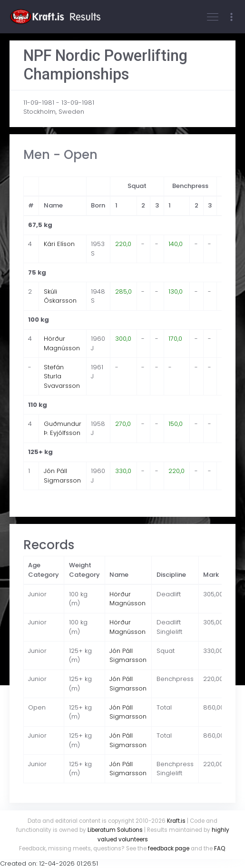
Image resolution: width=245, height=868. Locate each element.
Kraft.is (176, 821)
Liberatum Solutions (115, 830)
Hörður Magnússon (62, 343)
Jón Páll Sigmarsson (62, 476)
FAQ (220, 848)
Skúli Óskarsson (60, 296)
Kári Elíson (59, 244)
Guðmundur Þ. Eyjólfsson (63, 429)
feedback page (169, 848)
